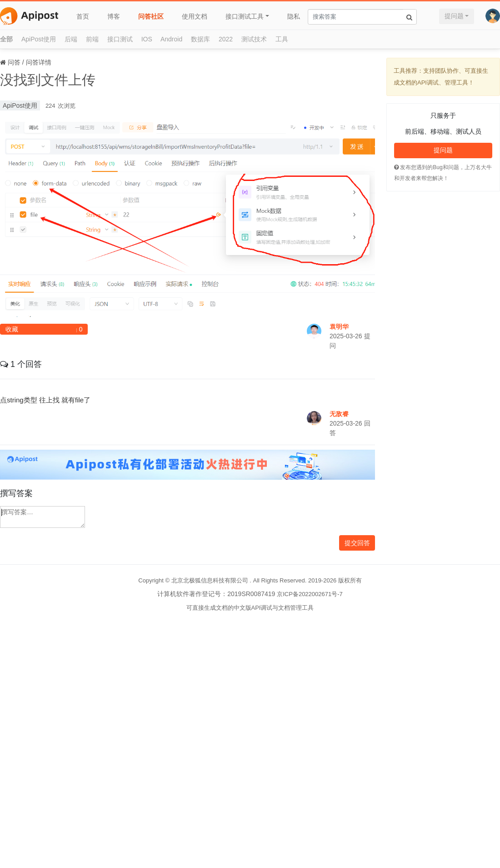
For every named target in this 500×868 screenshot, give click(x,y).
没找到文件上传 (48, 80)
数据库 (200, 39)
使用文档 (195, 16)
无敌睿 (339, 414)
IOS (147, 39)
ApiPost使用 (39, 39)
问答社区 (151, 16)
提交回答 (357, 543)
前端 (92, 39)
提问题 (454, 16)
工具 (282, 39)
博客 (114, 16)
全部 (6, 39)
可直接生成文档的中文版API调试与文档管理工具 (250, 608)
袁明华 (339, 326)
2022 (226, 39)
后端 (71, 39)
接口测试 (120, 39)
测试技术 (254, 39)
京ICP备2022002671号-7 (310, 594)
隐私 (294, 16)
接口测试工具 (245, 16)
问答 (14, 62)
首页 (83, 16)
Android (171, 39)
